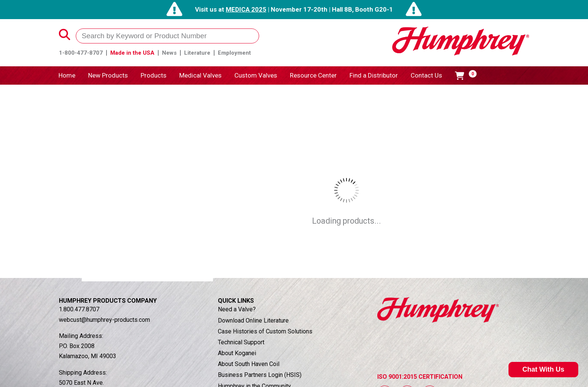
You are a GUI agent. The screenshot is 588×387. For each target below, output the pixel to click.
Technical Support (241, 342)
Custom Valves (256, 75)
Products (154, 75)
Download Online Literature (253, 321)
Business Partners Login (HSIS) (260, 375)
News (169, 53)
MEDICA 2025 (246, 9)
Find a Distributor (374, 75)
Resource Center (313, 75)
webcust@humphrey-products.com (104, 320)
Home (67, 75)
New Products (108, 75)
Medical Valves (200, 75)
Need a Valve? (237, 309)
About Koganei (237, 353)
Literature (197, 53)
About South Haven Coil (249, 364)
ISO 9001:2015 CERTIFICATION (420, 377)
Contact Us (426, 75)
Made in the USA (132, 53)
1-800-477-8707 (81, 53)
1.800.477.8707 (79, 309)
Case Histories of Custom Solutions (265, 331)
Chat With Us (543, 369)
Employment (234, 53)
